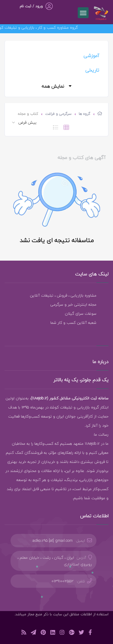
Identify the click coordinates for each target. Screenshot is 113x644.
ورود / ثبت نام (31, 6)
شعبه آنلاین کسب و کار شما (73, 323)
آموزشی (91, 56)
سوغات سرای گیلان (81, 314)
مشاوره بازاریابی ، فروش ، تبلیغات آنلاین (63, 295)
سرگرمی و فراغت (58, 114)
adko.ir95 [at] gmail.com (53, 541)
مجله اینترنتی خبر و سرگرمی (73, 304)
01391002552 (63, 581)
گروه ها (84, 114)
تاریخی (92, 70)
